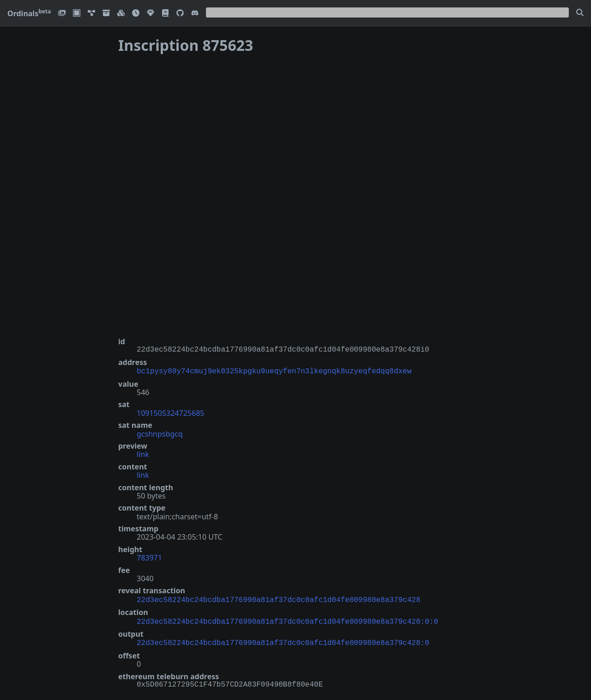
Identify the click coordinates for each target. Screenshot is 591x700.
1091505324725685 (170, 412)
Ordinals (29, 13)
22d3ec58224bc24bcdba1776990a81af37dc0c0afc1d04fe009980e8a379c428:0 (283, 639)
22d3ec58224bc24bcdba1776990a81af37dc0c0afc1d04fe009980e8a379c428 (278, 598)
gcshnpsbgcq (160, 433)
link (143, 453)
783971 (149, 557)
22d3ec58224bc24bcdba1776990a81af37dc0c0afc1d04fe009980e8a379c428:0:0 (287, 619)
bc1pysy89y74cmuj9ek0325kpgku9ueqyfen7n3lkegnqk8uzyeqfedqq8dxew (274, 371)
